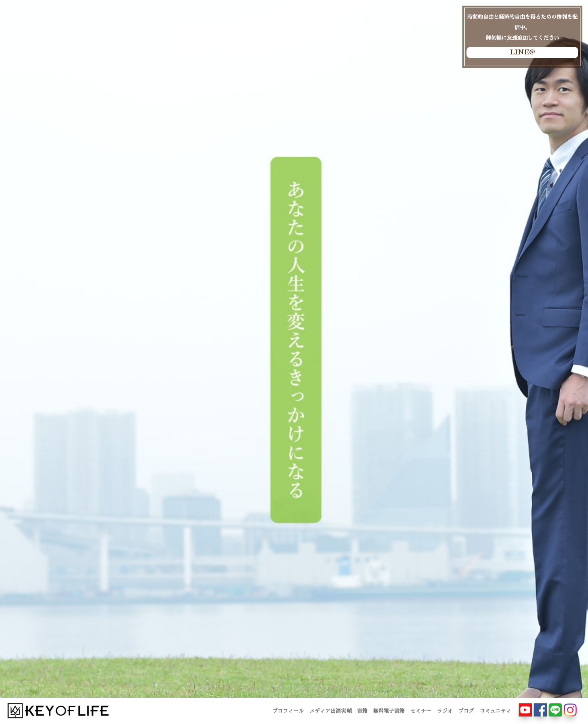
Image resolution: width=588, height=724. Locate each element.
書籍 (362, 711)
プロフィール (288, 711)
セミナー (421, 711)
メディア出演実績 (330, 711)
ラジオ (445, 711)
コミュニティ (495, 711)
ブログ (466, 711)
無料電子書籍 (389, 711)
